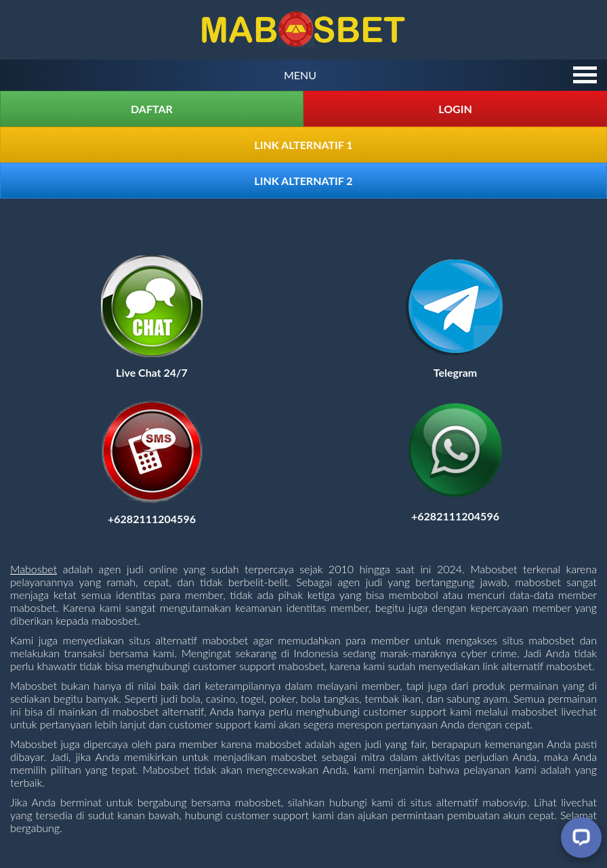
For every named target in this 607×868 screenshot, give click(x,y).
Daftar (152, 109)
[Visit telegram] (455, 372)
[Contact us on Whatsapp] (455, 516)
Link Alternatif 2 (303, 181)
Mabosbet (34, 569)
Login (455, 109)
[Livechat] (581, 838)
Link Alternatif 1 (303, 145)
